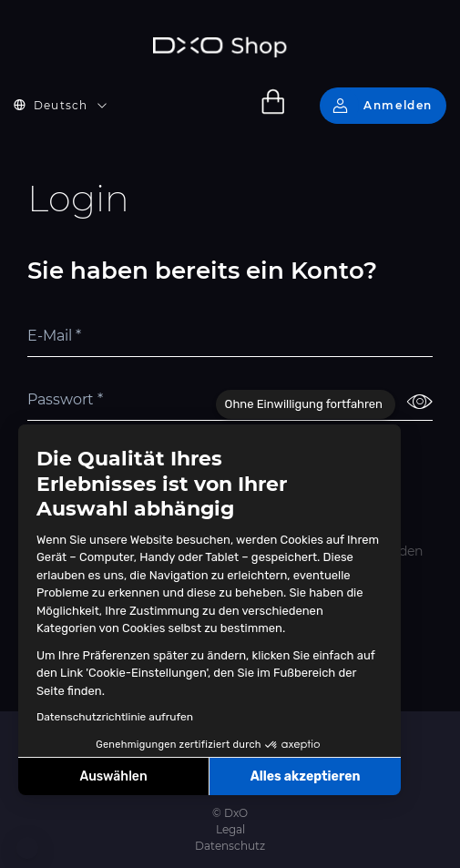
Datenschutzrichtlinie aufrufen (115, 717)
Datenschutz (230, 846)
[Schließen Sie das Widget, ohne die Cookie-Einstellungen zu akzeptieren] (306, 404)
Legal (230, 829)
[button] (27, 848)
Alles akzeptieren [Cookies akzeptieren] (306, 776)
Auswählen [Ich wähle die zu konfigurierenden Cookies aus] (114, 776)
